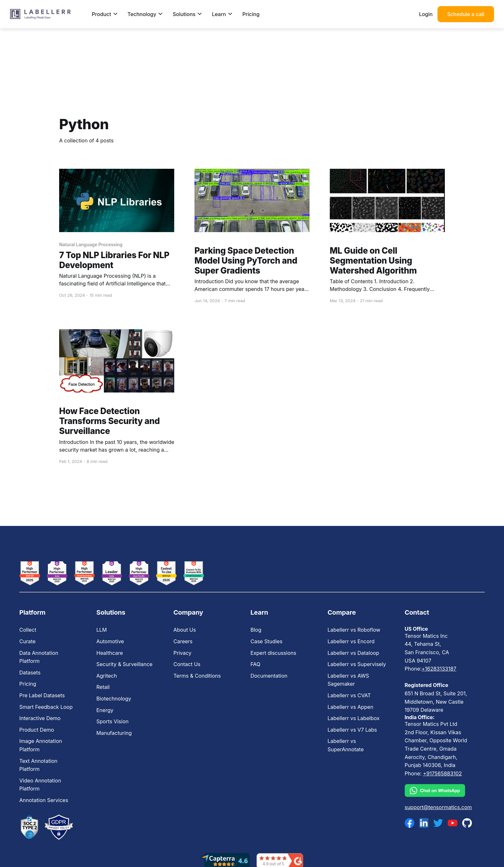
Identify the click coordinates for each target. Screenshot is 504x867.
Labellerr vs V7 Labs (352, 730)
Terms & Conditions (197, 676)
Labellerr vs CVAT (349, 695)
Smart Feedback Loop (46, 707)
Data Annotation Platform (39, 657)
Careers (183, 641)
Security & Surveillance (125, 664)
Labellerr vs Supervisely (357, 664)
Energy (105, 710)
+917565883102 (442, 773)
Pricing (251, 14)
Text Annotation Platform (38, 765)
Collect (28, 630)
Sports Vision (113, 721)
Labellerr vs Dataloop (353, 653)
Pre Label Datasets (42, 695)
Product (105, 14)
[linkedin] (424, 823)
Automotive (110, 641)
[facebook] (410, 823)
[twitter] (438, 823)
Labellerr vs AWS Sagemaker (348, 680)
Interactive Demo (40, 718)
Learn (222, 14)
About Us (184, 630)
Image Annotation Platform (41, 745)
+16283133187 (439, 669)
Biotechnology (114, 699)
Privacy (182, 653)
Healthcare (110, 653)
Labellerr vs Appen (350, 707)
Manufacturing (114, 733)
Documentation (269, 676)
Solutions (187, 14)
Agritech (107, 676)
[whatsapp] (438, 790)
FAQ (255, 664)
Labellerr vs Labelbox (354, 718)
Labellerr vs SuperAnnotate (346, 745)
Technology (145, 14)
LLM (102, 630)
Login (426, 14)
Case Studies (266, 641)
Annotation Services (44, 800)
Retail (103, 687)
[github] (467, 823)
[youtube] (453, 823)
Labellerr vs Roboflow (354, 630)
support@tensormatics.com (438, 807)
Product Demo (37, 730)
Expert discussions (273, 653)
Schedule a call (466, 14)
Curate (27, 641)
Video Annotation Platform (40, 785)
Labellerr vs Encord (351, 641)
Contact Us (187, 664)
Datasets (30, 673)
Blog (256, 630)
